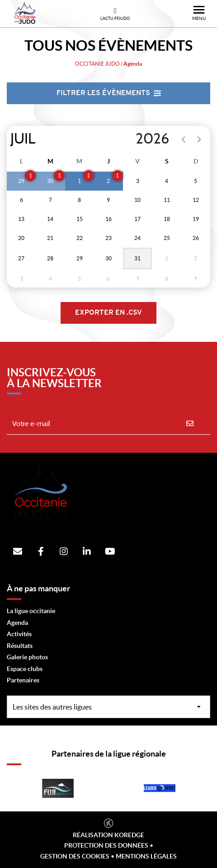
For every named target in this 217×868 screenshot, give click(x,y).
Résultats (20, 646)
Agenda (17, 623)
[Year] (134, 139)
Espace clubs (25, 669)
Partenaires (23, 680)
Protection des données (106, 845)
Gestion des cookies (75, 856)
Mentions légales (146, 856)
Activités (19, 634)
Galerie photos (27, 657)
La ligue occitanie (31, 611)
